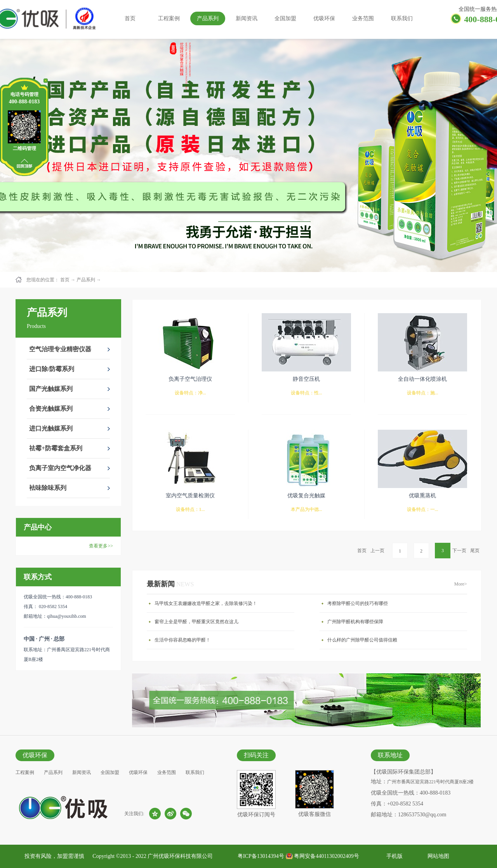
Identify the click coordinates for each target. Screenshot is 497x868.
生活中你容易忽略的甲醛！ (182, 640)
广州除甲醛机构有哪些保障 (355, 622)
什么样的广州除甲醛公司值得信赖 (362, 640)
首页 (130, 18)
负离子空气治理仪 (190, 379)
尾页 (475, 551)
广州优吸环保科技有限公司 (180, 856)
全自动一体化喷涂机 (422, 379)
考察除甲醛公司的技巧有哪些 (358, 603)
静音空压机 (306, 379)
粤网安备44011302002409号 (326, 856)
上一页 (377, 551)
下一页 (459, 551)
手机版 (393, 856)
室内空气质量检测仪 (190, 496)
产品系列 (86, 280)
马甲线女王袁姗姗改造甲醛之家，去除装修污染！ (206, 603)
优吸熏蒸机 (422, 496)
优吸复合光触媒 (306, 496)
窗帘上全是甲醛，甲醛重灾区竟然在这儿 (196, 622)
